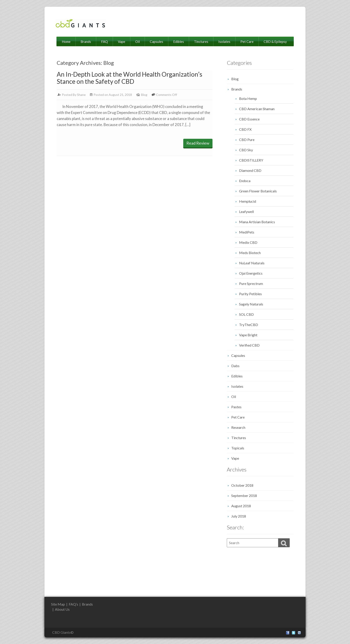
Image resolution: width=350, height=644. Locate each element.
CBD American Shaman (257, 109)
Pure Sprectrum (251, 283)
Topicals (238, 448)
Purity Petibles (250, 294)
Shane (81, 95)
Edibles (179, 42)
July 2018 (239, 516)
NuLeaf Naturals (252, 263)
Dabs (235, 366)
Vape (122, 42)
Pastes (236, 407)
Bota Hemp (248, 98)
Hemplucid (248, 201)
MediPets (247, 232)
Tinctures (201, 42)
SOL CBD (246, 314)
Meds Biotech (250, 253)
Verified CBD (249, 345)
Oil (137, 42)
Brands (86, 42)
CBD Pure (247, 140)
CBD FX (245, 129)
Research (238, 427)
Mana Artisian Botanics (257, 222)
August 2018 (241, 506)
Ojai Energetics (251, 273)
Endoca (245, 181)
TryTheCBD (249, 325)
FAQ (104, 42)
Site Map (58, 604)
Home (66, 42)
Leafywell (246, 212)
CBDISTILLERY (251, 160)
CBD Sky (246, 150)
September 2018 (244, 496)
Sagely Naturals (251, 304)
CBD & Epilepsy (275, 42)
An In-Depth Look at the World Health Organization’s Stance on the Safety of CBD (129, 78)
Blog (144, 95)
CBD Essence (249, 119)
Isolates (224, 42)
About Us (62, 609)
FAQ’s (73, 604)
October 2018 (242, 485)
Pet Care (247, 42)
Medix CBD (248, 242)
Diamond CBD (250, 170)
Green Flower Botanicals (258, 191)
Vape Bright (248, 335)
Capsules (156, 42)
